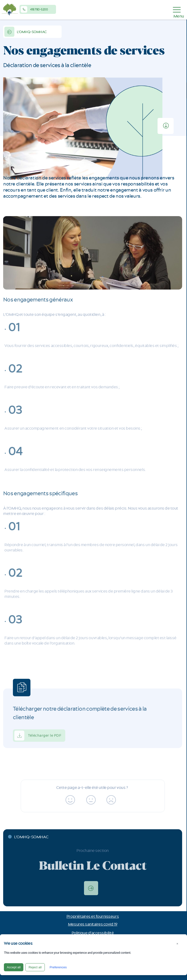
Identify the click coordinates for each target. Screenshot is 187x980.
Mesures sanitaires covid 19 (93, 924)
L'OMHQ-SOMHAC (26, 32)
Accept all (14, 967)
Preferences (58, 967)
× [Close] (177, 944)
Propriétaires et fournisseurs (93, 917)
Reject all (35, 967)
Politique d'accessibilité (93, 933)
